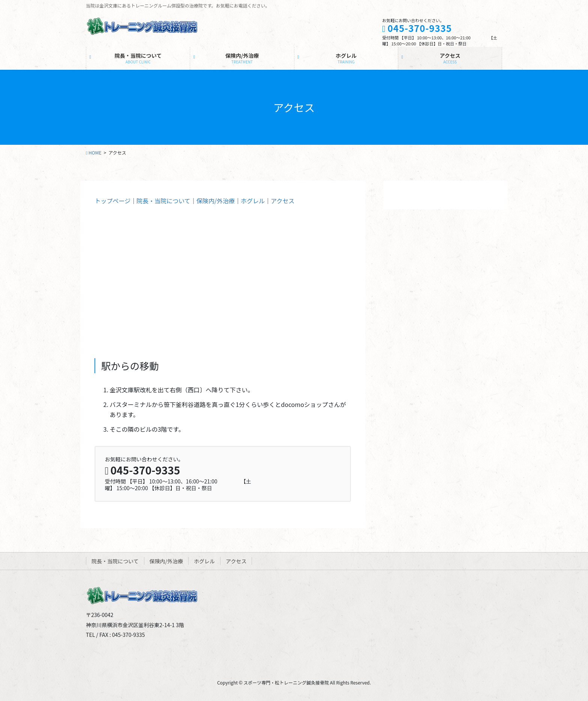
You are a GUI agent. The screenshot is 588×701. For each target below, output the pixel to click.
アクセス (283, 201)
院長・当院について (163, 201)
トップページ (112, 201)
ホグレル (253, 201)
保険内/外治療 (216, 201)
